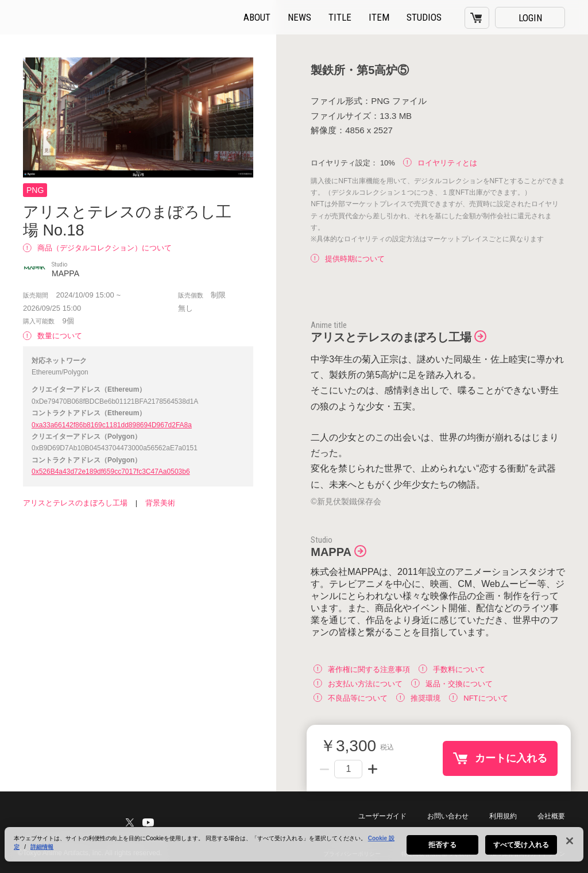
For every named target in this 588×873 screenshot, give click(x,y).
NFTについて (478, 698)
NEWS (299, 17)
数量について (53, 336)
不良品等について (351, 698)
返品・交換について (452, 683)
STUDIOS (424, 17)
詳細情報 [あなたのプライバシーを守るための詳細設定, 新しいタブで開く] (42, 854)
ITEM (379, 17)
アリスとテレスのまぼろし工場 (75, 503)
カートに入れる (511, 758)
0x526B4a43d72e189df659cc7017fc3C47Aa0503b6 (111, 472)
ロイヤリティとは (440, 163)
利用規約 (503, 816)
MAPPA (331, 552)
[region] (294, 851)
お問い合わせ (448, 816)
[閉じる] (570, 848)
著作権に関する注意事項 (362, 669)
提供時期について (348, 259)
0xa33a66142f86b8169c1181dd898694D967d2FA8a (112, 425)
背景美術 (160, 503)
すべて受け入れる (521, 852)
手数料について (452, 669)
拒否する (442, 852)
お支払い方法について (358, 683)
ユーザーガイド (382, 816)
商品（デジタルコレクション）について (97, 248)
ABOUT (257, 17)
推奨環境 (418, 698)
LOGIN (530, 18)
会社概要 (551, 816)
